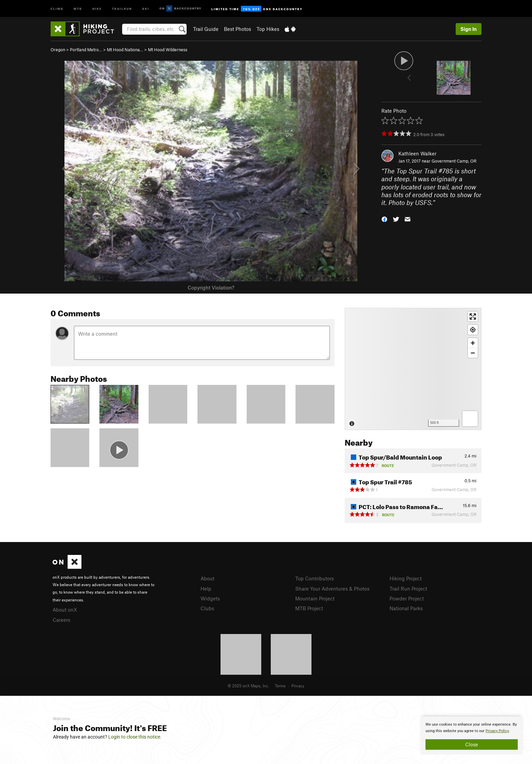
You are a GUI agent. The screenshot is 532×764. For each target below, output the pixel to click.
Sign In (469, 29)
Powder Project (407, 598)
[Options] (470, 419)
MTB (78, 8)
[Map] (413, 369)
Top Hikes (268, 29)
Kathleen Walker (417, 153)
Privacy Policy (497, 731)
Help (206, 589)
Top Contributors (315, 578)
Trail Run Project (408, 589)
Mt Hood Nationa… (125, 50)
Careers (61, 620)
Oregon (58, 50)
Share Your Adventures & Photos (332, 589)
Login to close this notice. (135, 737)
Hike (97, 8)
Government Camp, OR (454, 161)
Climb (57, 8)
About (207, 578)
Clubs (207, 608)
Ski (146, 8)
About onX (65, 610)
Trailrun (122, 8)
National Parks (406, 608)
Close (472, 744)
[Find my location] (473, 330)
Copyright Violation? (211, 287)
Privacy (298, 686)
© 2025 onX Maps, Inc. (248, 686)
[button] (384, 219)
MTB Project (309, 608)
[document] (472, 735)
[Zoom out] (473, 353)
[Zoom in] (473, 343)
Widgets (210, 598)
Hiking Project (406, 578)
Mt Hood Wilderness (168, 50)
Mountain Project (315, 598)
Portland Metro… (86, 50)
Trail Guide (206, 29)
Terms (280, 686)
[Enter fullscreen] (473, 316)
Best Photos (237, 29)
